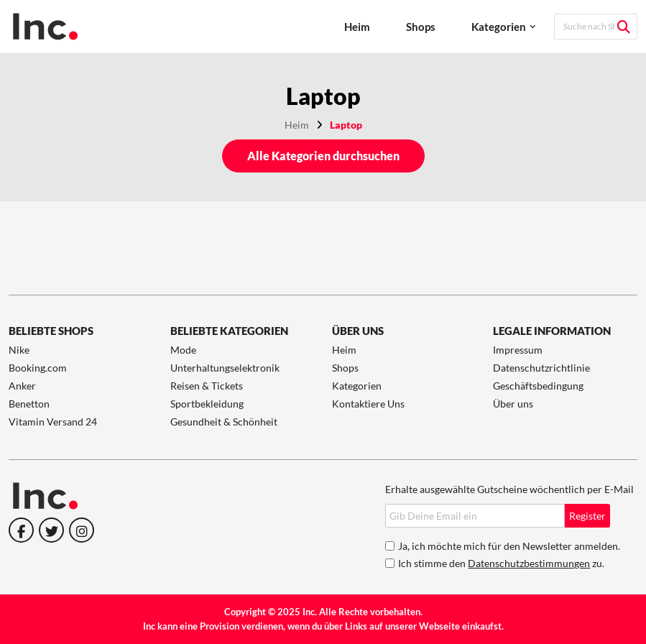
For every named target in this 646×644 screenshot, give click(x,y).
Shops (421, 27)
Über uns (513, 404)
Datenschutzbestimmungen (529, 563)
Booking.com (38, 368)
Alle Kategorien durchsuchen (323, 156)
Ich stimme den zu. (501, 563)
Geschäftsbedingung (538, 386)
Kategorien (499, 27)
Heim (357, 27)
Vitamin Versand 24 (53, 422)
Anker (22, 386)
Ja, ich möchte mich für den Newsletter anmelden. (509, 546)
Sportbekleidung (207, 404)
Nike (19, 350)
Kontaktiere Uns (368, 404)
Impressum (518, 350)
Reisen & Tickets (207, 386)
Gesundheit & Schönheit (224, 422)
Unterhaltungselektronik (225, 368)
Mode (183, 350)
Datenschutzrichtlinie (541, 368)
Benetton (29, 404)
